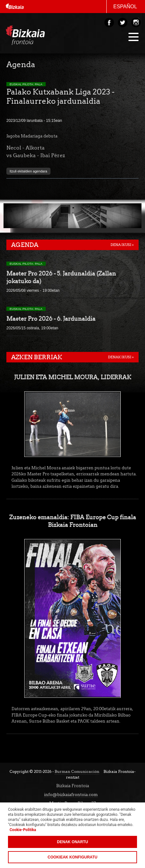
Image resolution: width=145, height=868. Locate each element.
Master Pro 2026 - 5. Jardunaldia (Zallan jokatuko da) (61, 277)
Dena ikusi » (122, 245)
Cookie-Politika (23, 830)
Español (125, 7)
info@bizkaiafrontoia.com (71, 795)
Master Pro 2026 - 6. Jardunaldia (51, 319)
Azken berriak (37, 357)
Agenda (25, 245)
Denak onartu (72, 842)
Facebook (109, 23)
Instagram (136, 23)
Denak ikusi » (121, 357)
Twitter (123, 23)
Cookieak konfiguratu (72, 857)
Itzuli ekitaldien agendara (28, 171)
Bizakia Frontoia (34, 37)
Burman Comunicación (77, 772)
